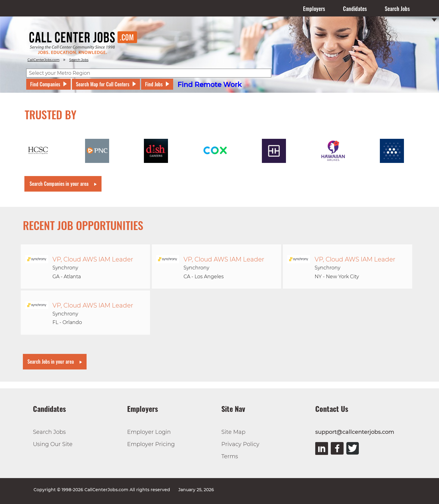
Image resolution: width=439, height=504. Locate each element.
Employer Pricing (151, 444)
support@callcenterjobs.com (355, 432)
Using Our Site (53, 444)
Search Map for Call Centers (103, 84)
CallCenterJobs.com (43, 60)
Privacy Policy (240, 444)
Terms (230, 456)
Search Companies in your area (59, 184)
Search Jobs (397, 9)
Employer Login (149, 432)
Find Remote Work (210, 85)
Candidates (355, 9)
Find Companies (45, 84)
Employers (314, 9)
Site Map (233, 432)
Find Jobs (154, 84)
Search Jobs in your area (51, 362)
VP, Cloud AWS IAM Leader (93, 259)
